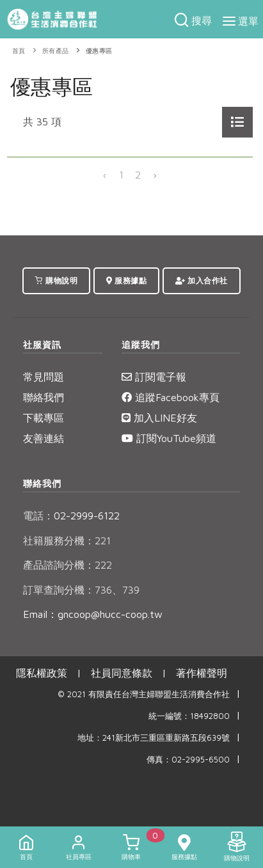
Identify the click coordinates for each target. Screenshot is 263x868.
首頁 (19, 51)
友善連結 (44, 438)
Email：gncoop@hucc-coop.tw (93, 614)
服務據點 (126, 280)
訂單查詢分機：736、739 (81, 590)
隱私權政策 (42, 673)
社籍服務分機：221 (67, 541)
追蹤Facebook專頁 (171, 397)
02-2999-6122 (71, 516)
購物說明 (56, 280)
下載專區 (44, 418)
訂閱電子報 (154, 377)
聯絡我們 (44, 397)
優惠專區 (99, 51)
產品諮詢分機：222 (68, 565)
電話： (38, 516)
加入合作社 (202, 280)
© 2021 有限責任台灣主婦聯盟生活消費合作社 (144, 694)
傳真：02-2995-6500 (188, 760)
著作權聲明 (202, 673)
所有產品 (56, 51)
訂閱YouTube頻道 (169, 438)
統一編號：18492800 (189, 716)
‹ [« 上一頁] (105, 175)
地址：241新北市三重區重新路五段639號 (154, 738)
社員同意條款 (122, 673)
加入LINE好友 (159, 418)
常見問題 (44, 377)
